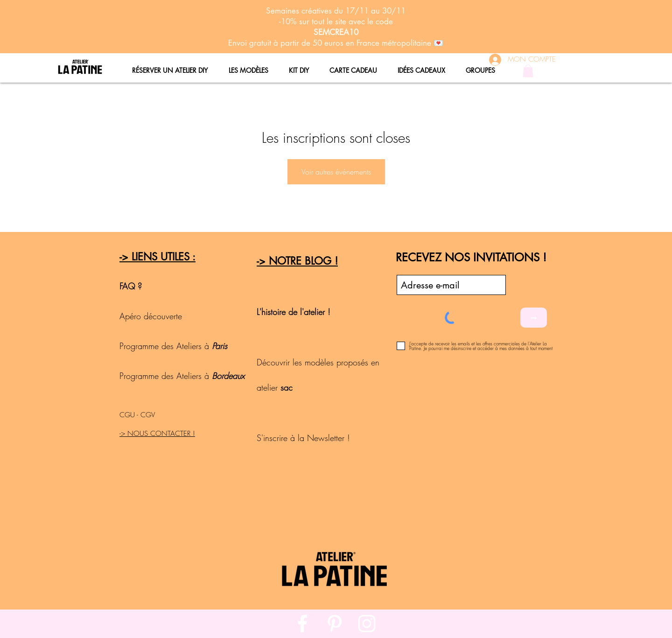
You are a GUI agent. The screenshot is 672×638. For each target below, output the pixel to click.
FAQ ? (131, 286)
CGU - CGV (137, 415)
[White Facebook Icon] (302, 624)
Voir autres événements (336, 172)
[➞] (534, 318)
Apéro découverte (152, 316)
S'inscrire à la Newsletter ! (303, 438)
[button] (528, 71)
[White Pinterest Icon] (335, 624)
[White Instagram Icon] (367, 624)
